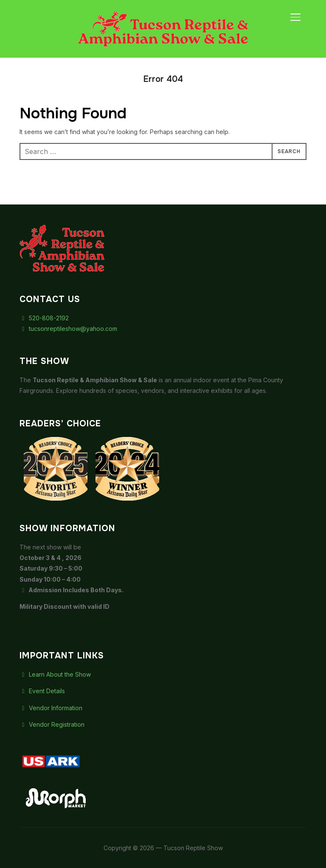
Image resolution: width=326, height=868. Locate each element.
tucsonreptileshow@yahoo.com (68, 329)
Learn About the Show (55, 674)
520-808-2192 (44, 318)
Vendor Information (51, 708)
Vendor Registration (52, 724)
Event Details (42, 691)
